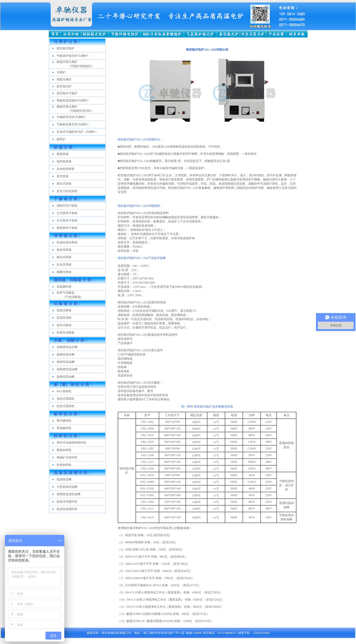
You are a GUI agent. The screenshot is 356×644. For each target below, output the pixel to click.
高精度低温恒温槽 (68, 494)
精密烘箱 (63, 154)
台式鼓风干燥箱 (67, 220)
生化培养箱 (64, 265)
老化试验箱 (64, 325)
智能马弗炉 (64, 79)
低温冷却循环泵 (67, 502)
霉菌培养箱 (64, 272)
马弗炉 (61, 72)
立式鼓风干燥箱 (67, 213)
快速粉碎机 (64, 465)
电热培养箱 (64, 250)
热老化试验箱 (66, 332)
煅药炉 (61, 139)
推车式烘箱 (64, 184)
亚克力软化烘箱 (67, 191)
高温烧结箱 (64, 287)
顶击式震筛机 (66, 399)
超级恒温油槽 (66, 377)
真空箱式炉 (64, 86)
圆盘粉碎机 (64, 450)
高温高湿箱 (64, 318)
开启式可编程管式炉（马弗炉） (77, 132)
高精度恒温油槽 (67, 369)
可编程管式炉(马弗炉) (71, 117)
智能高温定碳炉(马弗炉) (72, 100)
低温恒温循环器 (67, 509)
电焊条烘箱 (64, 161)
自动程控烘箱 (66, 169)
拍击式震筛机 (66, 406)
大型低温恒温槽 (67, 487)
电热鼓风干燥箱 (67, 228)
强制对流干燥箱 (67, 206)
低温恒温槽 (64, 479)
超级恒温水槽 (66, 354)
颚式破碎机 (64, 421)
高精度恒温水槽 (67, 347)
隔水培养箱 (64, 257)
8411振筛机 (64, 391)
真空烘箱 (63, 176)
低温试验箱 (64, 310)
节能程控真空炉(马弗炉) (72, 124)
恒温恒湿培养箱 (67, 242)
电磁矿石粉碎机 (67, 457)
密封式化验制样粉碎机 (71, 443)
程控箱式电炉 (66, 48)
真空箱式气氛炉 (67, 93)
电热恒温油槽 (66, 362)
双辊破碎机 (64, 428)
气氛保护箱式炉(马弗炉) (72, 56)
